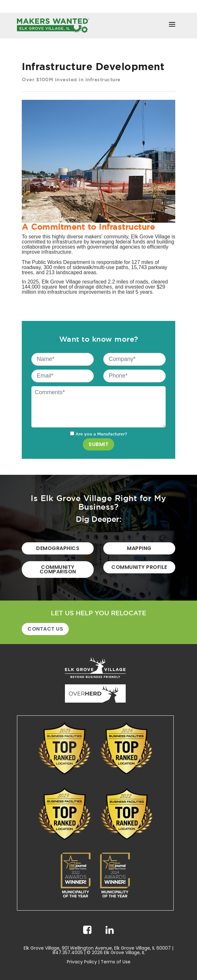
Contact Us (45, 629)
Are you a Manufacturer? (98, 434)
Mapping (139, 548)
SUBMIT (98, 444)
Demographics (58, 548)
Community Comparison (58, 569)
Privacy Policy (82, 962)
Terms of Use (116, 962)
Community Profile (139, 567)
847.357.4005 (68, 952)
